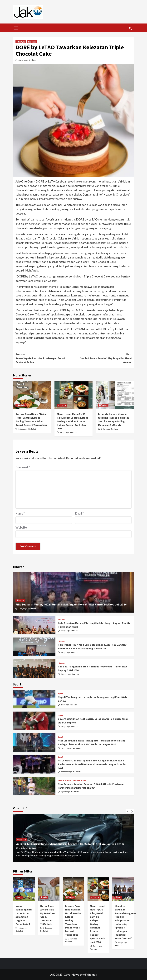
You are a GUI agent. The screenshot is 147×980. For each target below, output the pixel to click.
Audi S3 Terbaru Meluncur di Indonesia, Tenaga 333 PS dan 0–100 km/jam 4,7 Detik (70, 844)
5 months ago (67, 748)
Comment (23, 467)
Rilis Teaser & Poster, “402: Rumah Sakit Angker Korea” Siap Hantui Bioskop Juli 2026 (71, 604)
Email (79, 513)
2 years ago (66, 792)
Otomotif (22, 840)
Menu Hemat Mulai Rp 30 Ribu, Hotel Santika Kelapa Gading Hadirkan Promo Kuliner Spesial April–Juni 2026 (73, 421)
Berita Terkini (64, 780)
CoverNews (71, 975)
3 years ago (24, 60)
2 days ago (23, 429)
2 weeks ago (66, 674)
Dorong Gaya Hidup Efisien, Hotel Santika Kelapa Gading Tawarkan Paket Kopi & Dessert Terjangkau (73, 920)
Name (20, 513)
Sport (60, 694)
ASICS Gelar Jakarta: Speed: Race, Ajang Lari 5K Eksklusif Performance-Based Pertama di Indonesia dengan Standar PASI (92, 764)
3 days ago (106, 429)
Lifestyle (21, 42)
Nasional (32, 42)
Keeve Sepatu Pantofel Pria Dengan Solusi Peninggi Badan (44, 358)
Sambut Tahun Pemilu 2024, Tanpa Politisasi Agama (103, 358)
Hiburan (20, 600)
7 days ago (65, 652)
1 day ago (65, 705)
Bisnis (44, 897)
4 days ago (23, 609)
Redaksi (33, 60)
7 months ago (67, 772)
